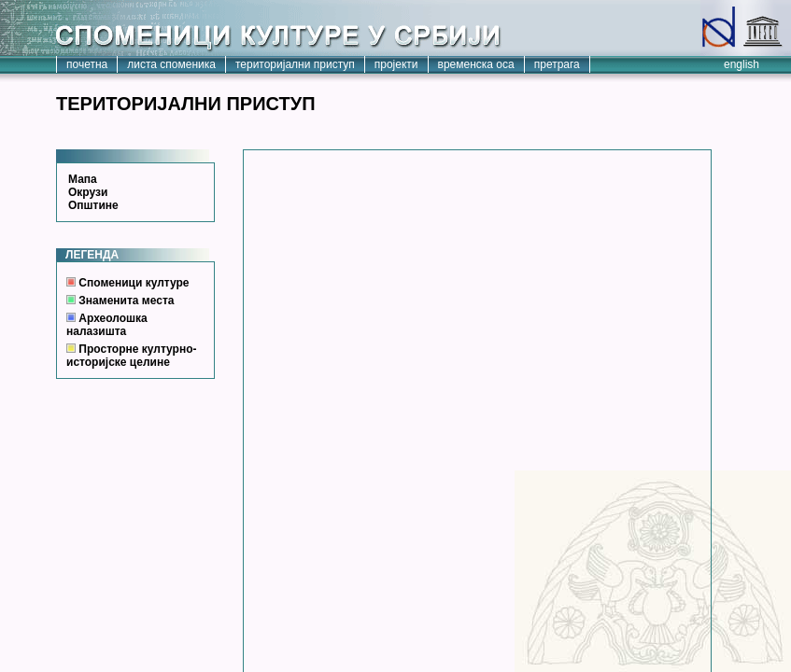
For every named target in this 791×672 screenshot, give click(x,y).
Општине (93, 205)
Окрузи (88, 192)
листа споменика (171, 64)
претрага (557, 64)
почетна (87, 64)
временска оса (476, 64)
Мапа (83, 179)
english (742, 64)
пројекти (396, 64)
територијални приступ (295, 64)
